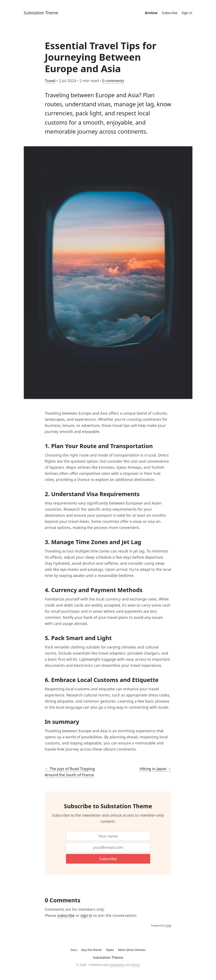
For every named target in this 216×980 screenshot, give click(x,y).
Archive (151, 13)
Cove (168, 926)
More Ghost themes (132, 950)
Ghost (136, 965)
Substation (117, 965)
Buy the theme (91, 950)
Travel (50, 81)
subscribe (66, 915)
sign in (86, 915)
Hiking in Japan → (155, 769)
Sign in (187, 13)
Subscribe (170, 13)
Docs (74, 950)
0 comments (113, 81)
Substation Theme (41, 13)
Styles (110, 950)
